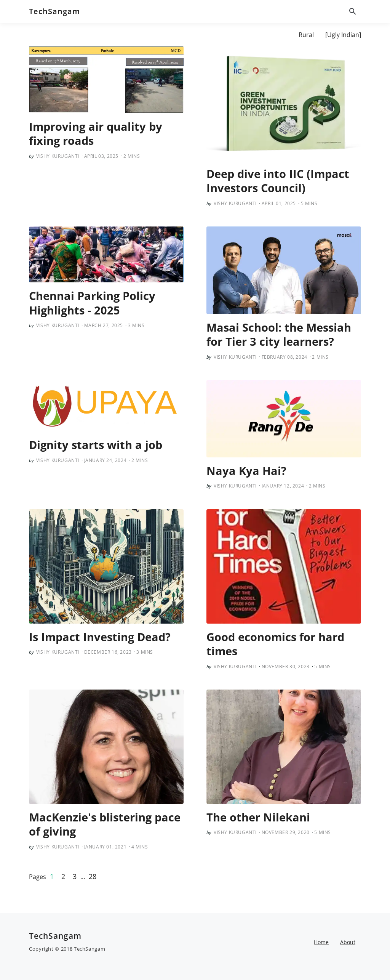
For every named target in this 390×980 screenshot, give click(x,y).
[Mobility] (225, 35)
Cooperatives (157, 35)
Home (321, 942)
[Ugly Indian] (343, 35)
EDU (194, 35)
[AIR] (120, 35)
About (93, 35)
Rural (306, 35)
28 (93, 876)
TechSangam (54, 11)
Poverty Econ (268, 35)
